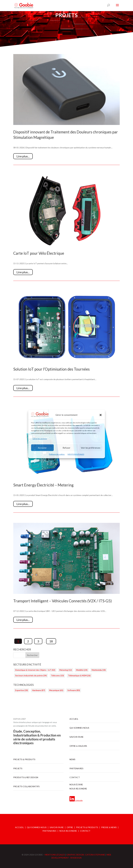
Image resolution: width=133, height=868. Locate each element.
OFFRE (70, 827)
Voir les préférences (91, 448)
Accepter (42, 448)
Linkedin (79, 801)
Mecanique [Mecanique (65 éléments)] (56, 690)
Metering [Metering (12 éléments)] (66, 670)
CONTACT (85, 831)
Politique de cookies (57, 454)
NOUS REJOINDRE (68, 831)
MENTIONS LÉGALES (76, 454)
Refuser (66, 448)
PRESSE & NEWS (109, 827)
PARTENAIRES (49, 831)
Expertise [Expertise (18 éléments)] (22, 690)
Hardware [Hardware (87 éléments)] (39, 690)
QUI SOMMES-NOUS (37, 827)
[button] (101, 415)
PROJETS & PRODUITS (87, 827)
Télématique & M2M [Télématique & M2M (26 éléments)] (79, 675)
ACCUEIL (19, 827)
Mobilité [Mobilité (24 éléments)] (82, 670)
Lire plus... (23, 156)
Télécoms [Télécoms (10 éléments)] (57, 675)
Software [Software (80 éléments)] (74, 690)
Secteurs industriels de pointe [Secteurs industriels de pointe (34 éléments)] (31, 675)
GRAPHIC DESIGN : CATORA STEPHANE (86, 855)
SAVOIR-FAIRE (57, 827)
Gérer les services (40, 439)
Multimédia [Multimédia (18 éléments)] (99, 670)
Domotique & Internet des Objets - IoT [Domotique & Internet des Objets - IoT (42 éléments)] (35, 670)
